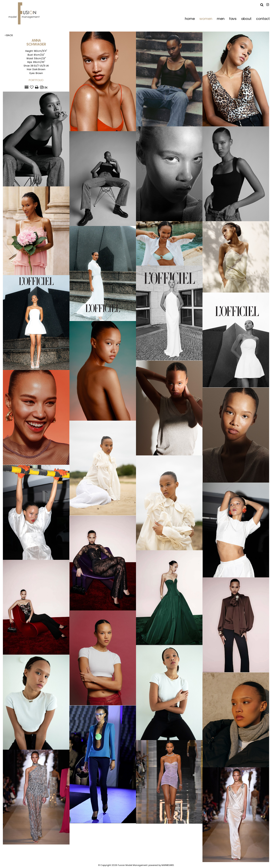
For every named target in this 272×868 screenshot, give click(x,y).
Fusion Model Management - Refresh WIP (25, 13)
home (190, 18)
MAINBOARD (168, 865)
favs (233, 18)
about (246, 18)
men (221, 18)
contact (263, 18)
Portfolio (36, 80)
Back (9, 35)
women (206, 18)
